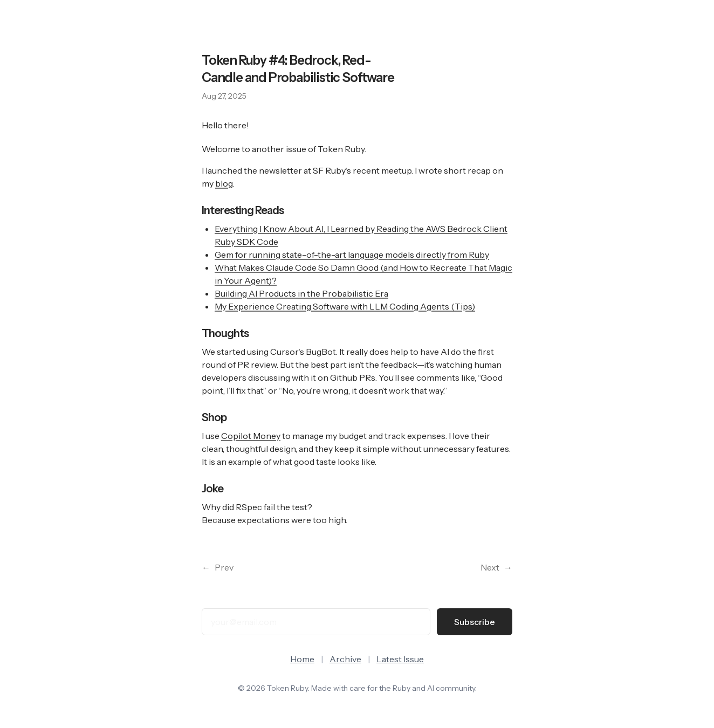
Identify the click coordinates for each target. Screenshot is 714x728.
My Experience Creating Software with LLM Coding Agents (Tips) (345, 306)
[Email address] (316, 622)
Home (302, 659)
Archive (345, 659)
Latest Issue (400, 659)
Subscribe (475, 622)
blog (224, 183)
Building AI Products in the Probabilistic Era (301, 293)
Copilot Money (251, 436)
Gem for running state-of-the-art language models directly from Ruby (352, 255)
